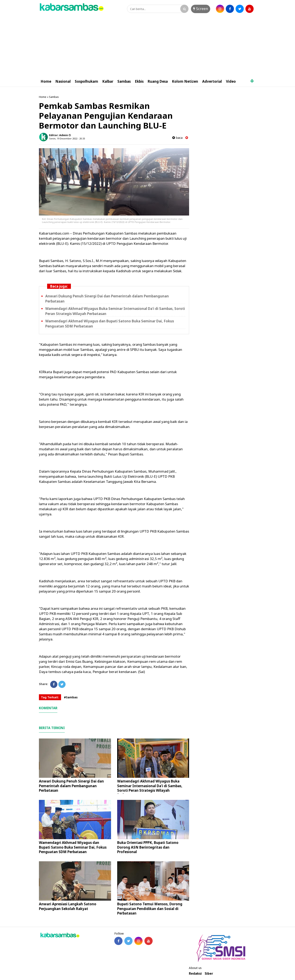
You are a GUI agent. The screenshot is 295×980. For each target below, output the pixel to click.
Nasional (63, 81)
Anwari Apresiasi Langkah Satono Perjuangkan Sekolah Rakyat (68, 906)
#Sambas (71, 697)
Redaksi (195, 974)
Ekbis (139, 81)
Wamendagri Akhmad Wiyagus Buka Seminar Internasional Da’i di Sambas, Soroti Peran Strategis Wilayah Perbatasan (150, 788)
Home (46, 81)
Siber (209, 974)
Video (231, 81)
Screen (201, 9)
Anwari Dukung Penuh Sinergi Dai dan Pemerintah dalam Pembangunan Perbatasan (71, 786)
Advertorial (212, 81)
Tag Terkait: (50, 697)
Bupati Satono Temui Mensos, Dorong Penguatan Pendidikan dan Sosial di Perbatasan (150, 908)
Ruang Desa (158, 81)
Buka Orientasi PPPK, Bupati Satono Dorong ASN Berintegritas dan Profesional (148, 847)
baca (177, 138)
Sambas (124, 81)
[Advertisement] (147, 46)
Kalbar (108, 81)
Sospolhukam (86, 81)
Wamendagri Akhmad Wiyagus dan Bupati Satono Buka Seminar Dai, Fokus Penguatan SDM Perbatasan (73, 847)
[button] (252, 79)
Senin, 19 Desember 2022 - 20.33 (67, 138)
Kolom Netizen (185, 81)
